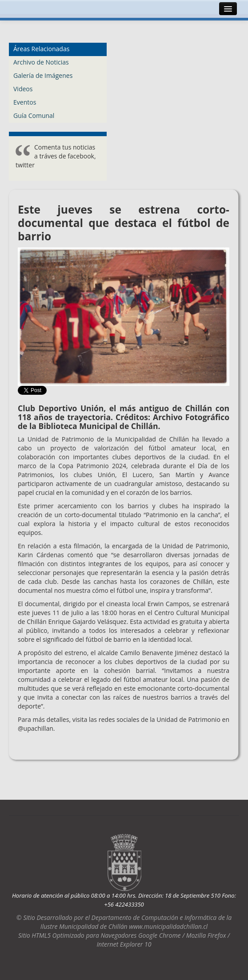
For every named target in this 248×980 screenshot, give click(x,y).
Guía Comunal (34, 115)
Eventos (25, 102)
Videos (23, 89)
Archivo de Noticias (41, 62)
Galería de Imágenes (43, 75)
